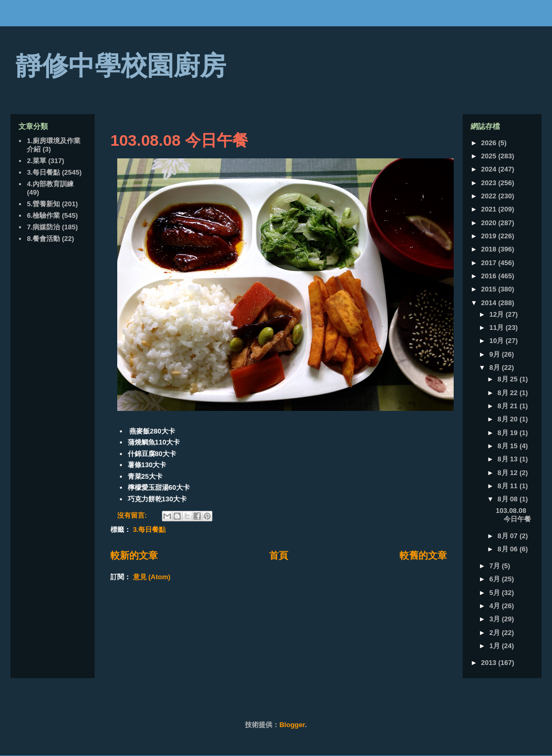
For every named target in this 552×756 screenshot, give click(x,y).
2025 (490, 156)
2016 (490, 276)
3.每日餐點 (150, 530)
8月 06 (508, 549)
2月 (496, 633)
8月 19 (508, 433)
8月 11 (508, 486)
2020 (490, 223)
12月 (498, 314)
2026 (490, 143)
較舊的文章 (423, 556)
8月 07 (508, 536)
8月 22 (508, 393)
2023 (490, 183)
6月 (496, 579)
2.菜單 (37, 161)
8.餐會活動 (43, 239)
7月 (496, 566)
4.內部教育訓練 (50, 184)
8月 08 (508, 499)
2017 (490, 263)
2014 (490, 303)
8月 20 (508, 419)
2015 (490, 289)
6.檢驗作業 (43, 215)
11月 (498, 327)
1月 (496, 646)
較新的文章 (134, 556)
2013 (490, 663)
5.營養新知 (43, 204)
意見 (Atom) (152, 577)
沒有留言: (133, 515)
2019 (490, 236)
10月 (498, 341)
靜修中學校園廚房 (121, 66)
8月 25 (508, 379)
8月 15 (508, 446)
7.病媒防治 (43, 227)
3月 (496, 619)
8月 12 (508, 473)
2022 (490, 196)
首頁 (279, 556)
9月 (496, 354)
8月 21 (508, 406)
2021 (490, 209)
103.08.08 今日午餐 (179, 140)
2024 (490, 169)
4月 (496, 606)
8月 (496, 367)
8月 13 (508, 459)
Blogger (292, 725)
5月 (496, 593)
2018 (490, 249)
